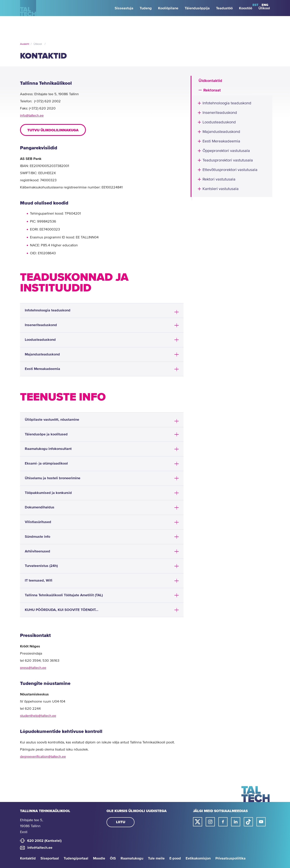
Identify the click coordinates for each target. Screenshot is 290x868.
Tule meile (156, 858)
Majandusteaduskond (221, 132)
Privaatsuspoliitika (230, 858)
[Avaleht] (33, 23)
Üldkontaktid (210, 81)
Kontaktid (28, 858)
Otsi (245, 5)
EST (255, 5)
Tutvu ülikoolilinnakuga (53, 130)
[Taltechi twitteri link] (198, 822)
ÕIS (113, 858)
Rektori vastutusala (219, 179)
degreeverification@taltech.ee (43, 757)
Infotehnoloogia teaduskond (227, 103)
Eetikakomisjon (198, 858)
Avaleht (25, 44)
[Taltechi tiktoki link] (248, 822)
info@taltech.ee (32, 116)
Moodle (99, 858)
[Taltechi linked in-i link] (236, 822)
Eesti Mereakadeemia (221, 141)
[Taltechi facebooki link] (223, 822)
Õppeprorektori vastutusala (226, 151)
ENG (265, 5)
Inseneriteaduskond (220, 113)
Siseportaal (50, 858)
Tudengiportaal (76, 858)
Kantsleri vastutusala (221, 189)
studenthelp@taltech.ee (38, 716)
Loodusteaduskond (219, 122)
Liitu (121, 822)
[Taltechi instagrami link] (210, 822)
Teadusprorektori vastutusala (228, 160)
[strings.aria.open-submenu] (22, 5)
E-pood (175, 858)
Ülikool (38, 44)
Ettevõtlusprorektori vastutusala (230, 170)
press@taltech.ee (33, 668)
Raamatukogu (132, 858)
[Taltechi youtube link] (261, 822)
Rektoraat (212, 90)
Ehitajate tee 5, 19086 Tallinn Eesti (32, 826)
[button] (200, 90)
